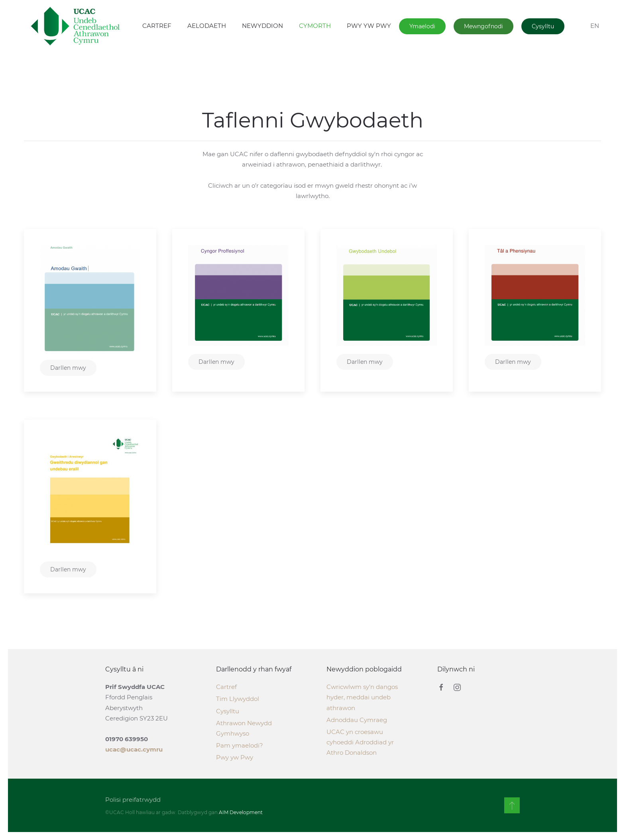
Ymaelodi (422, 26)
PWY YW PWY (369, 26)
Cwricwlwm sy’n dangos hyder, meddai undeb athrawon (362, 697)
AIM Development (240, 812)
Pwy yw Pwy (235, 757)
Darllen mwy (68, 368)
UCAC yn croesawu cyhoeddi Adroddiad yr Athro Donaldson (360, 742)
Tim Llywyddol (238, 699)
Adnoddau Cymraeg (357, 720)
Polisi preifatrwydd (132, 800)
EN (595, 26)
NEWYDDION (262, 26)
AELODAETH (207, 26)
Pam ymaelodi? (240, 745)
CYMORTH (315, 26)
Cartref (226, 687)
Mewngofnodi (483, 26)
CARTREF (157, 26)
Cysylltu (543, 26)
